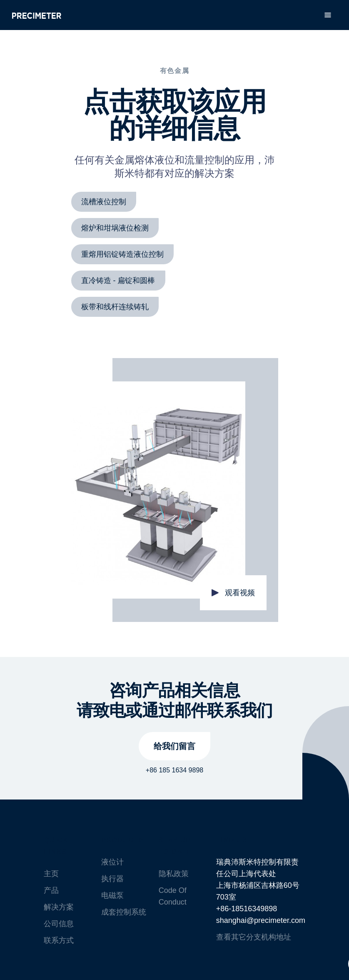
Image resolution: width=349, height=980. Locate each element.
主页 (51, 874)
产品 (51, 890)
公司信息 (59, 924)
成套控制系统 (124, 912)
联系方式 (59, 940)
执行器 (112, 879)
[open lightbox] (233, 593)
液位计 (112, 862)
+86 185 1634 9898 (174, 770)
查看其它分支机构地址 (254, 937)
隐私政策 (174, 874)
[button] (328, 15)
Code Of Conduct (173, 896)
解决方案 (59, 907)
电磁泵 (112, 895)
